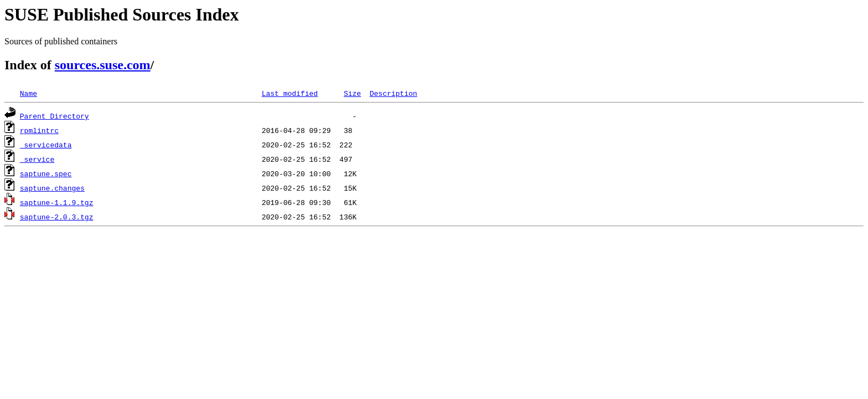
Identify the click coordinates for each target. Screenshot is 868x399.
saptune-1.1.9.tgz (57, 202)
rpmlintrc (39, 130)
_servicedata (46, 145)
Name (29, 93)
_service (37, 159)
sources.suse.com (103, 65)
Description (394, 93)
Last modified (290, 93)
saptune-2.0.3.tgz (57, 217)
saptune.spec (46, 173)
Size (352, 93)
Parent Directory (55, 116)
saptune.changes (52, 188)
